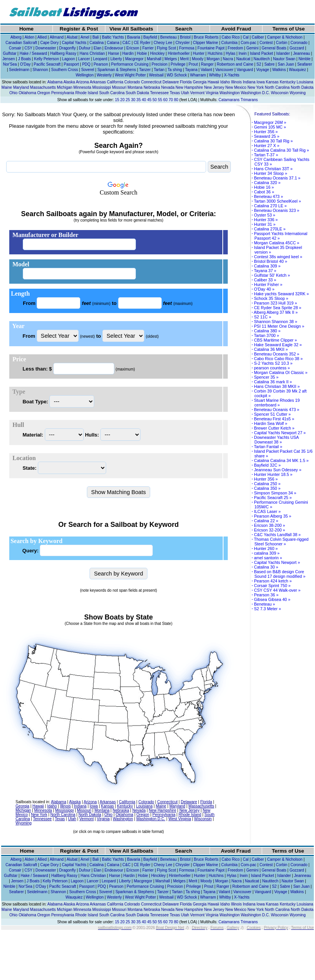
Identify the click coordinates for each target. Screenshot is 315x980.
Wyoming (298, 93)
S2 (259, 64)
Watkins (279, 70)
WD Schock (177, 75)
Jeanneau (301, 53)
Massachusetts (43, 87)
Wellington (85, 75)
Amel (85, 37)
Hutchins (215, 53)
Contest (266, 43)
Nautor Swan (284, 59)
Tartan (159, 70)
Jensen (8, 59)
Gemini (252, 48)
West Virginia (180, 819)
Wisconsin (280, 93)
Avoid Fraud (236, 29)
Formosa (187, 48)
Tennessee (159, 93)
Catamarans (229, 100)
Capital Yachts (74, 43)
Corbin (282, 43)
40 (144, 100)
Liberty (116, 59)
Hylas (231, 53)
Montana (135, 87)
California (115, 82)
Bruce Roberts (206, 37)
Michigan (64, 87)
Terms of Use (289, 29)
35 (138, 100)
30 (133, 100)
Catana (113, 43)
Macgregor (134, 59)
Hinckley (157, 53)
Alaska (69, 82)
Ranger (207, 64)
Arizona (82, 82)
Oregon (44, 93)
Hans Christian (92, 53)
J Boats (25, 59)
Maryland (21, 87)
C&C (126, 43)
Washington (230, 93)
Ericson (133, 48)
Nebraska (152, 87)
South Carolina (112, 93)
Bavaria (134, 37)
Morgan (213, 59)
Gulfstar (10, 53)
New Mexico (236, 87)
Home (26, 29)
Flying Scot (166, 48)
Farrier (148, 48)
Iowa (261, 82)
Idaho (225, 82)
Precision (160, 64)
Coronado (299, 43)
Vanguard (245, 70)
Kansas (272, 82)
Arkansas (98, 82)
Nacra (228, 59)
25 (128, 100)
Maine (7, 87)
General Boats (274, 48)
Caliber (258, 37)
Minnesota (82, 87)
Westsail (156, 75)
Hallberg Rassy (63, 53)
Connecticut (151, 82)
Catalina (97, 43)
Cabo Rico (231, 37)
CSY (28, 48)
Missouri (119, 87)
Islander (283, 53)
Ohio (13, 93)
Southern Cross (64, 70)
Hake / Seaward (33, 53)
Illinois (236, 82)
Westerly (104, 75)
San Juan (286, 64)
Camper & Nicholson (285, 37)
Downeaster (46, 48)
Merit (184, 59)
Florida (186, 82)
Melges (171, 59)
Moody (198, 59)
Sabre (270, 64)
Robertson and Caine (235, 64)
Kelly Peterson (46, 59)
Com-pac (248, 43)
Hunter (199, 53)
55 (160, 100)
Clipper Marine (206, 43)
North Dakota (302, 87)
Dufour (85, 48)
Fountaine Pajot (211, 48)
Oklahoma (27, 93)
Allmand (57, 37)
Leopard (100, 59)
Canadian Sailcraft (21, 43)
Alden (29, 37)
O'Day (25, 64)
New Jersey (214, 87)
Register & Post (79, 29)
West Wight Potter (130, 75)
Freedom (235, 48)
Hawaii (213, 82)
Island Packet (261, 53)
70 (171, 100)
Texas (175, 93)
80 (176, 100)
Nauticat (243, 59)
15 (117, 100)
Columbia (229, 43)
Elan (98, 48)
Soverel (88, 70)
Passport (71, 64)
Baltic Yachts (113, 37)
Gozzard (297, 48)
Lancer (84, 59)
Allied (42, 37)
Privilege (178, 64)
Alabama (55, 82)
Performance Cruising (130, 64)
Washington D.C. (255, 93)
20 (123, 100)
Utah (185, 93)
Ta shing (175, 70)
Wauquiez (298, 70)
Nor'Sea (10, 64)
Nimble (304, 59)
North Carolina (277, 87)
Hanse (114, 53)
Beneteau (169, 37)
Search (184, 29)
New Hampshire (189, 87)
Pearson (101, 64)
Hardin (128, 53)
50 (155, 100)
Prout (193, 64)
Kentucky (288, 82)
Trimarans (249, 100)
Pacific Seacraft (47, 64)
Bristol (185, 37)
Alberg (16, 37)
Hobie (142, 53)
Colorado (132, 82)
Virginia (212, 93)
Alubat (72, 37)
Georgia (200, 82)
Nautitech (262, 59)
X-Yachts (232, 75)
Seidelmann (19, 70)
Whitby (215, 75)
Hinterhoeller (179, 53)
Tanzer (145, 70)
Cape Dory (49, 43)
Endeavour (114, 48)
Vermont (197, 93)
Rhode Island (87, 93)
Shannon (40, 70)
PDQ (86, 64)
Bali (96, 37)
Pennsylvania (63, 93)
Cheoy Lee (163, 43)
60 (165, 100)
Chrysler (182, 43)
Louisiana (305, 82)
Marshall (154, 59)
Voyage (263, 70)
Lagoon (69, 59)
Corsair (15, 48)
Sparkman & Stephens (117, 70)
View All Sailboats (131, 29)
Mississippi (102, 87)
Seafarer (305, 64)
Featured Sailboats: (272, 114)
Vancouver (224, 70)
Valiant (207, 70)
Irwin (243, 53)
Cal (246, 37)
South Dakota (138, 93)
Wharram (198, 75)
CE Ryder (142, 43)
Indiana (249, 82)
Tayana (191, 70)
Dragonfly (67, 48)
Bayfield (150, 37)
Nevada (168, 87)
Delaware (171, 82)
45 (149, 100)
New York (256, 87)
